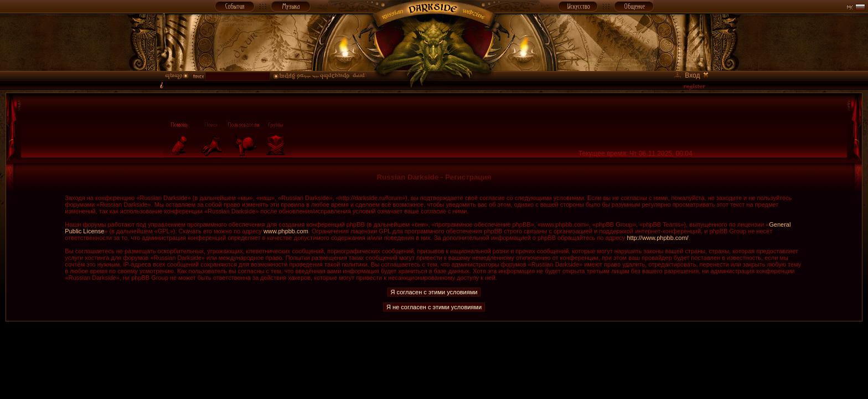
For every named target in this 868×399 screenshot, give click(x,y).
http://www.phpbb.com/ (657, 238)
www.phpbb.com (286, 231)
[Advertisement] (434, 346)
